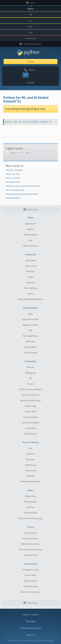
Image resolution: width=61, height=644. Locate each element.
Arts (31, 448)
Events (30, 527)
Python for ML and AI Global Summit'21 (23, 186)
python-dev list (30, 581)
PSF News (30, 507)
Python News (31, 496)
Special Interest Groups (30, 401)
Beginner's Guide (31, 325)
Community (30, 38)
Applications (30, 224)
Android (31, 283)
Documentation (30, 308)
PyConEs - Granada (14, 170)
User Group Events (30, 539)
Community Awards (31, 423)
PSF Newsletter (30, 502)
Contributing (31, 564)
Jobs (31, 33)
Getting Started (31, 235)
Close (30, 3)
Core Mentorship (31, 586)
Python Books (31, 347)
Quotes (31, 229)
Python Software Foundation (28, 641)
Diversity (30, 367)
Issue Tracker (31, 575)
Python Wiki (30, 412)
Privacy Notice (50, 641)
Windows (30, 272)
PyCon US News (31, 513)
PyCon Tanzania (13, 178)
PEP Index (30, 342)
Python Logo (31, 406)
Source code (31, 266)
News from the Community (30, 518)
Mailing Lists (31, 373)
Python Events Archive (30, 544)
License (31, 294)
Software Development (31, 482)
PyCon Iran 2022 (13, 174)
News (30, 490)
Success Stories (31, 442)
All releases (30, 260)
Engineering (31, 465)
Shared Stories (30, 434)
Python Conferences (30, 395)
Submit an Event (30, 555)
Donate (31, 62)
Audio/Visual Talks (30, 319)
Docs (31, 21)
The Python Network (30, 44)
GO (26, 75)
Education (30, 459)
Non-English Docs (30, 336)
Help (31, 240)
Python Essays (31, 353)
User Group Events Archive (31, 550)
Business (30, 454)
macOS (31, 277)
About (30, 218)
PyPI (31, 27)
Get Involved (31, 428)
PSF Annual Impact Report (30, 389)
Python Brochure (30, 246)
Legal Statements (41, 641)
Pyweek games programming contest (22, 194)
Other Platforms (30, 288)
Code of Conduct (30, 417)
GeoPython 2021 (13, 182)
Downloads (31, 255)
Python (30, 9)
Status (31, 635)
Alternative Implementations (31, 299)
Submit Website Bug (30, 628)
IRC (30, 378)
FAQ (31, 330)
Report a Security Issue (30, 592)
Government (30, 471)
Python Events (31, 533)
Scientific (31, 476)
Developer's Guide (31, 570)
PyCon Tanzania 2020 (15, 190)
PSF (31, 15)
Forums (30, 384)
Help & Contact (31, 615)
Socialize (31, 83)
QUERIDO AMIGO (13, 198)
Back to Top (31, 210)
